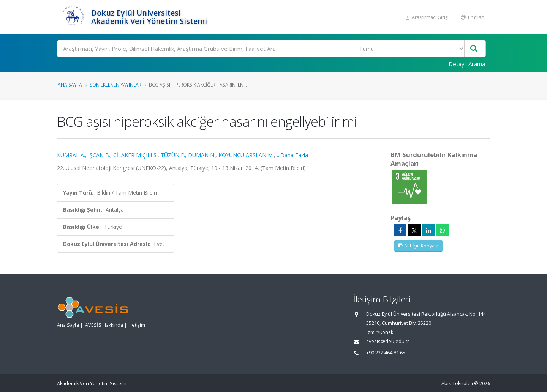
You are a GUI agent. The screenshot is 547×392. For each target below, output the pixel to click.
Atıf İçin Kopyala (418, 246)
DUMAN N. (202, 155)
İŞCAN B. (99, 155)
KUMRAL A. (71, 155)
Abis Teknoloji (457, 383)
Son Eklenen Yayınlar (115, 85)
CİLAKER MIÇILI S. (135, 155)
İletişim (137, 325)
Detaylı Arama (467, 64)
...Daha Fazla (292, 155)
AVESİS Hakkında (104, 325)
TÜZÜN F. (173, 155)
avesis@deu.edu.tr (388, 341)
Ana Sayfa (70, 85)
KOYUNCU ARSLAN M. (246, 155)
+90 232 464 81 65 (386, 353)
